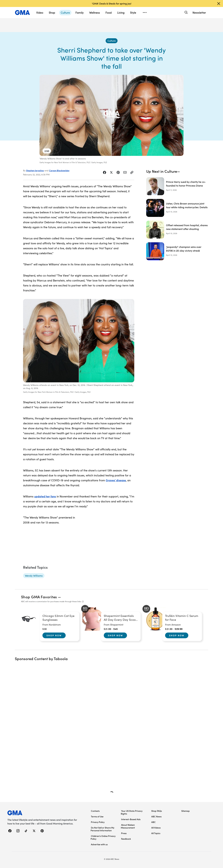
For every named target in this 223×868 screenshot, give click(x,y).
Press (124, 833)
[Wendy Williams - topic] (34, 576)
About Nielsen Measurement (128, 826)
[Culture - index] (112, 41)
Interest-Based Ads (131, 819)
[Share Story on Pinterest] (118, 172)
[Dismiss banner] (219, 4)
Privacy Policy (98, 822)
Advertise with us (99, 844)
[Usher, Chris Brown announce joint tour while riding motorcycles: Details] (177, 208)
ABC (153, 822)
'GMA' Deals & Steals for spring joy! (112, 3)
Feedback (126, 839)
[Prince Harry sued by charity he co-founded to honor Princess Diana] (177, 186)
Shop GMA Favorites (39, 597)
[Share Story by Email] (125, 172)
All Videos (156, 828)
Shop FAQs (157, 811)
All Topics (156, 833)
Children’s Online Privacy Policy (103, 837)
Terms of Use (97, 816)
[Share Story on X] (111, 172)
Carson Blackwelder (59, 170)
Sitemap (186, 811)
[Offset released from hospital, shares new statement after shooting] (177, 230)
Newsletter (199, 12)
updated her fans (45, 496)
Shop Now (54, 635)
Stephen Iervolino (35, 170)
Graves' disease (116, 480)
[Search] (186, 12)
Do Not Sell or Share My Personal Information (102, 829)
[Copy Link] (132, 172)
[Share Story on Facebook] (105, 172)
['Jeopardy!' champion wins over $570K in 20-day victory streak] (177, 251)
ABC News (156, 816)
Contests (95, 811)
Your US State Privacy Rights (132, 812)
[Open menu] (145, 13)
